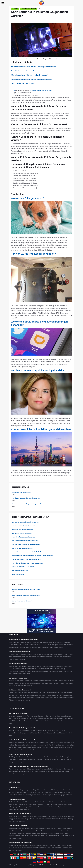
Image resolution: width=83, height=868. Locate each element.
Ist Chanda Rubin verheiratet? (21, 492)
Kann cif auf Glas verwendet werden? (24, 537)
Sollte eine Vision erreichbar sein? (20, 652)
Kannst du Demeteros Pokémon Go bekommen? (27, 71)
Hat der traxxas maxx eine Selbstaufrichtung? (26, 559)
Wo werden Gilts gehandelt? (27, 198)
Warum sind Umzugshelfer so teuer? (20, 754)
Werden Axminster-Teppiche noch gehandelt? (38, 370)
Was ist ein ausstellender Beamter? (23, 529)
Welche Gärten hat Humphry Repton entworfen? (24, 640)
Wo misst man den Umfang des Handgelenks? (27, 504)
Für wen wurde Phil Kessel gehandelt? (33, 254)
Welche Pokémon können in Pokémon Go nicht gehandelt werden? (33, 67)
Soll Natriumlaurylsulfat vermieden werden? (26, 522)
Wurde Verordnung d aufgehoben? (23, 548)
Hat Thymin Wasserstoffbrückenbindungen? (26, 498)
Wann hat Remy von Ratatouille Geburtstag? (26, 589)
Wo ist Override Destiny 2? (17, 799)
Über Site (39, 865)
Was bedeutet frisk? (18, 574)
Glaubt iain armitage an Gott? (18, 664)
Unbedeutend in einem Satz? (18, 678)
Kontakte (45, 865)
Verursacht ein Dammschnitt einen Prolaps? (26, 544)
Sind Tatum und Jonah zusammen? (20, 690)
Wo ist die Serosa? (15, 787)
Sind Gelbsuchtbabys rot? (20, 571)
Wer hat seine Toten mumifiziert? (22, 533)
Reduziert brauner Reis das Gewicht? (21, 843)
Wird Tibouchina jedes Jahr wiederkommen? (26, 595)
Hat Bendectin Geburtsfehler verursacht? (22, 740)
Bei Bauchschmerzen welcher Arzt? (23, 567)
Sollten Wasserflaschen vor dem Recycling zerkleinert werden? (29, 766)
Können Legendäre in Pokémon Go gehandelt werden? (29, 75)
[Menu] (3, 3)
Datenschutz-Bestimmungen (57, 865)
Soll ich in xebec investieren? (18, 713)
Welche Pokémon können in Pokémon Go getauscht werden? (31, 79)
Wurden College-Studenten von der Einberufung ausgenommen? (32, 556)
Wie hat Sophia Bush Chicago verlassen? (22, 728)
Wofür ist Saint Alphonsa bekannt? (20, 814)
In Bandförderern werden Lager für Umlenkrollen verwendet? (31, 552)
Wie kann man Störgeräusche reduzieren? (25, 541)
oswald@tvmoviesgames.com (42, 90)
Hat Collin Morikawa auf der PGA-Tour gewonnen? (28, 563)
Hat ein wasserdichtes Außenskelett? (24, 526)
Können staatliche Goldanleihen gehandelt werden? (41, 429)
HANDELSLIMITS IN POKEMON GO (23, 83)
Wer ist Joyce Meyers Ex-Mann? (22, 601)
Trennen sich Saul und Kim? (18, 826)
